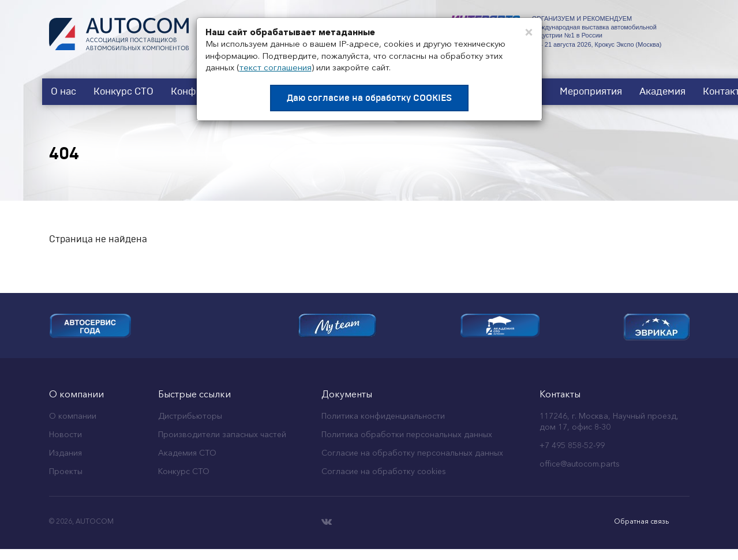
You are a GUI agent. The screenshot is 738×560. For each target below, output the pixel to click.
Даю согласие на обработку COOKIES (369, 98)
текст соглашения (276, 67)
